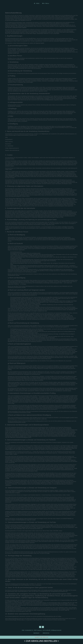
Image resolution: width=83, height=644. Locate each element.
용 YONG (37, 3)
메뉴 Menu (46, 3)
